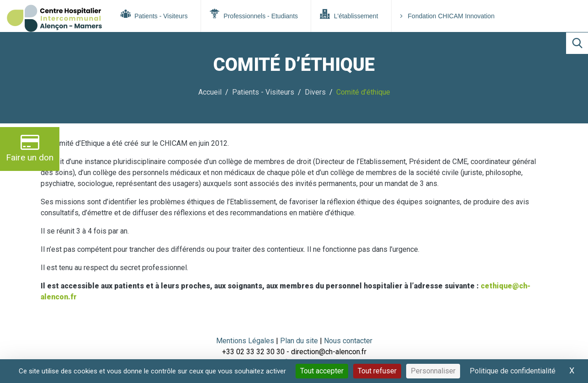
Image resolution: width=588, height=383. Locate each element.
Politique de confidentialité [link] (513, 371)
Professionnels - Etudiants (254, 14)
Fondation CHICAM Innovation (448, 16)
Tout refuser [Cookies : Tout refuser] (377, 371)
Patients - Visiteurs (154, 14)
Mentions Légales (245, 341)
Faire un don (30, 148)
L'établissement (349, 14)
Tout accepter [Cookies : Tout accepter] (322, 371)
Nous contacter (348, 341)
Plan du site (300, 341)
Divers (315, 92)
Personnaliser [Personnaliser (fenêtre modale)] (433, 371)
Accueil (210, 92)
